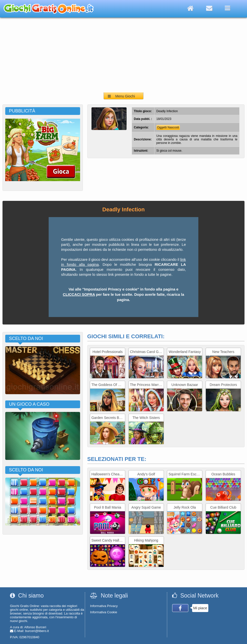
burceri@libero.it (37, 631)
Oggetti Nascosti (168, 127)
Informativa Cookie (104, 612)
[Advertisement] (124, 55)
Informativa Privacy (104, 606)
